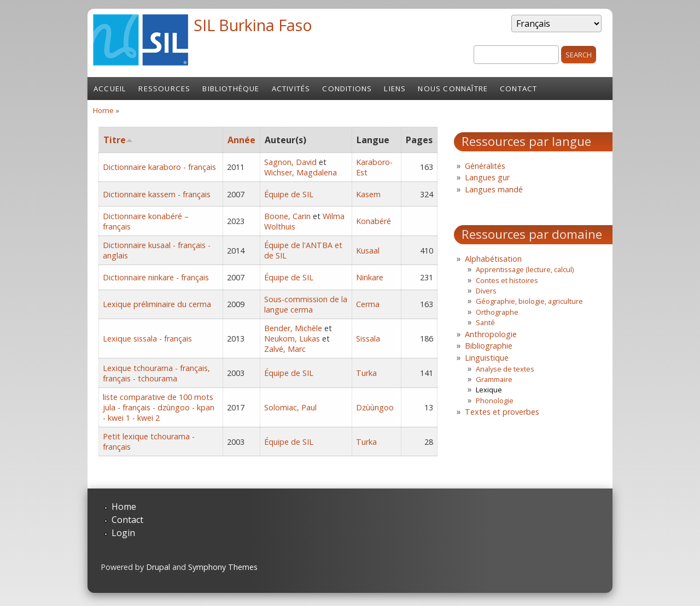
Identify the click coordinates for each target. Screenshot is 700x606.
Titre (118, 140)
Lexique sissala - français (147, 339)
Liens (395, 89)
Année (241, 140)
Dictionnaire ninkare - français (156, 277)
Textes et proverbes (502, 412)
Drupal (158, 567)
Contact (518, 89)
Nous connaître (453, 89)
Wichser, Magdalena (301, 172)
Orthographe (497, 312)
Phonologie (495, 401)
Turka (366, 373)
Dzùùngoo (375, 407)
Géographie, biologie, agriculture (529, 301)
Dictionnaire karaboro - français (159, 167)
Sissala (368, 339)
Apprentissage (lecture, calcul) (525, 269)
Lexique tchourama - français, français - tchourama (156, 373)
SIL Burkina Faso (253, 25)
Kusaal (368, 251)
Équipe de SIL (289, 194)
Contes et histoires (507, 280)
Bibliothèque (231, 89)
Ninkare (370, 277)
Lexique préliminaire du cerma (157, 304)
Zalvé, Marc (285, 349)
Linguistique (487, 358)
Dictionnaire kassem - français (157, 194)
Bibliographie (489, 346)
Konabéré (374, 221)
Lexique (489, 390)
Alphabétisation (493, 259)
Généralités (485, 166)
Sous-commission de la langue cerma (306, 304)
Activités (291, 89)
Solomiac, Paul (290, 407)
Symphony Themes (223, 567)
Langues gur (487, 177)
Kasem (368, 194)
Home (103, 110)
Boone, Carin (287, 216)
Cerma (368, 304)
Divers (486, 291)
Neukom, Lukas (292, 339)
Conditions (347, 89)
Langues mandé (494, 189)
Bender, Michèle (293, 328)
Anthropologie (491, 334)
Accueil (110, 89)
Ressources (164, 89)
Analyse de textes (505, 369)
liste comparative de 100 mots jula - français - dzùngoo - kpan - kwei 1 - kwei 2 (159, 407)
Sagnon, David (290, 162)
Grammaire (494, 379)
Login (123, 533)
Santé (485, 322)
